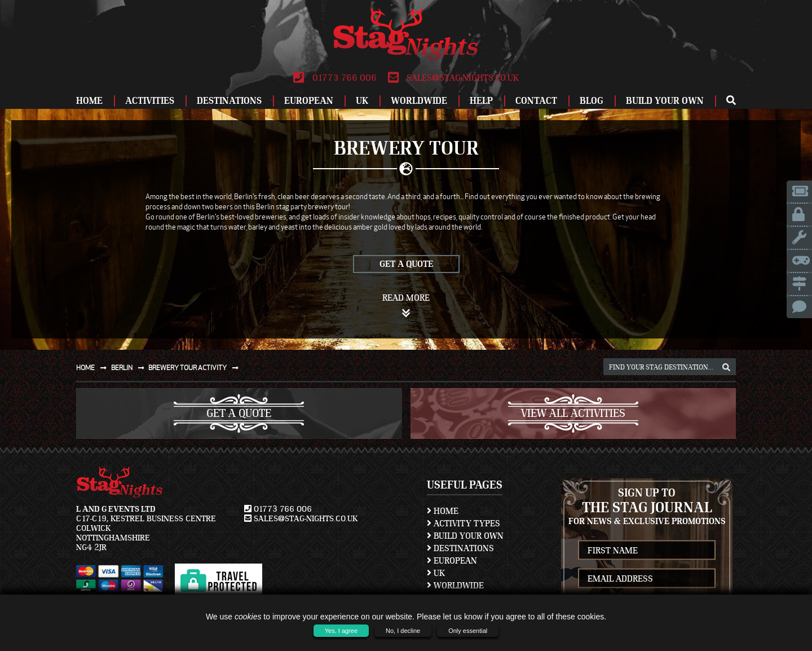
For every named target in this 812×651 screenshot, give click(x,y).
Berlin (130, 368)
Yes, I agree (341, 631)
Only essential (468, 631)
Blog (592, 101)
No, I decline (403, 631)
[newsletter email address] (647, 579)
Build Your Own (665, 101)
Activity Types (464, 524)
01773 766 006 (335, 78)
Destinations (229, 101)
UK (362, 101)
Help (481, 101)
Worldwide (419, 101)
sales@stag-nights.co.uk (453, 78)
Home (89, 101)
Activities (150, 101)
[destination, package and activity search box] (670, 367)
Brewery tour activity (196, 368)
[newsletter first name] (647, 550)
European (309, 101)
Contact (536, 101)
